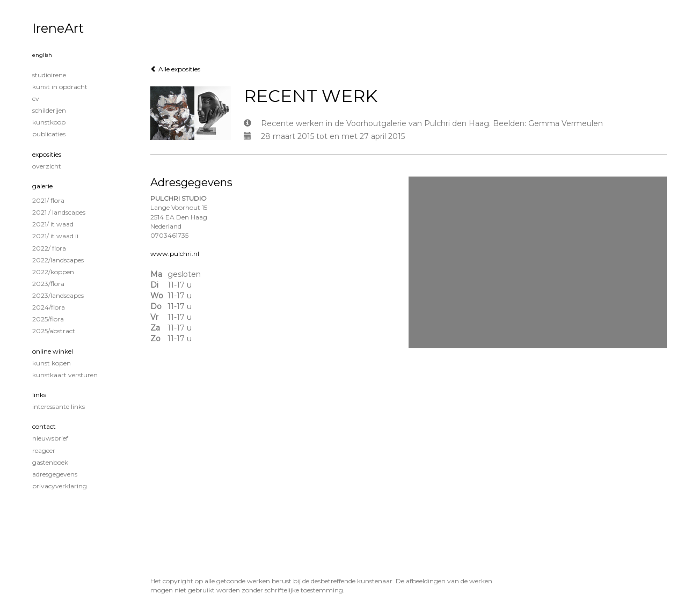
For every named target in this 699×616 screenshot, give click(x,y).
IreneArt (58, 28)
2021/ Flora (48, 200)
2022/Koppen (53, 272)
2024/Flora (49, 307)
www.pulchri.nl (175, 254)
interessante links (59, 406)
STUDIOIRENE (49, 75)
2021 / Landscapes (59, 212)
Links (39, 395)
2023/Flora (48, 284)
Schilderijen (49, 110)
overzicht (47, 166)
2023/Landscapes (58, 295)
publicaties (49, 134)
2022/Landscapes (58, 260)
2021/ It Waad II (55, 236)
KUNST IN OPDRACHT (60, 87)
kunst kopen (52, 363)
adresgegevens (55, 474)
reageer (44, 450)
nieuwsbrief (50, 438)
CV (36, 98)
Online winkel (53, 351)
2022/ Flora (49, 248)
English (42, 55)
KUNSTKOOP (49, 122)
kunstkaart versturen (65, 375)
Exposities (47, 154)
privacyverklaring (60, 486)
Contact (44, 426)
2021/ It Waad (53, 224)
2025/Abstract (54, 331)
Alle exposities (175, 69)
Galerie (42, 186)
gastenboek (50, 462)
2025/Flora (48, 319)
